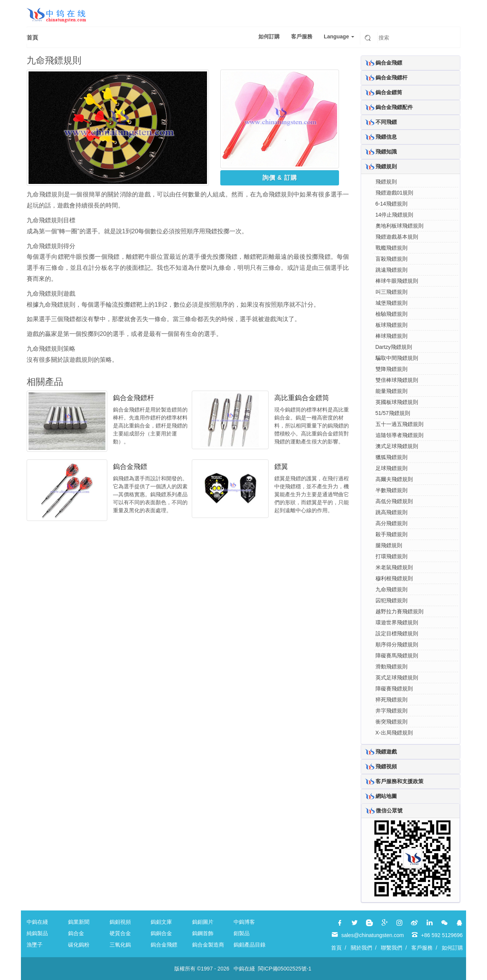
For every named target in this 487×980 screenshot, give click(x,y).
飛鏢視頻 (386, 766)
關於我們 (361, 948)
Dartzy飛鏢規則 (394, 347)
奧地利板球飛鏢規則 (399, 226)
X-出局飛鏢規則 (394, 733)
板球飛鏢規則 (392, 325)
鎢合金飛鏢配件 (394, 107)
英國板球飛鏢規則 (397, 402)
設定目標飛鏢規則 (397, 633)
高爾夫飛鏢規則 (394, 479)
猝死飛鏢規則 (392, 700)
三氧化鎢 (120, 945)
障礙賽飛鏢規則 (394, 689)
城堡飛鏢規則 (392, 303)
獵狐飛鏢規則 (392, 457)
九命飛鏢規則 (392, 589)
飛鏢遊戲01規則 (395, 193)
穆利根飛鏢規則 (394, 578)
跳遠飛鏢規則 (392, 270)
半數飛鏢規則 (392, 490)
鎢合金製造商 (208, 945)
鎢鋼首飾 (203, 933)
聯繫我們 (392, 948)
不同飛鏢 (386, 122)
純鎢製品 (37, 933)
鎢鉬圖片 (203, 922)
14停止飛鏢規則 (395, 215)
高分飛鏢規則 (392, 523)
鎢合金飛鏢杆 (134, 398)
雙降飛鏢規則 (392, 369)
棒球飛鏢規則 (392, 336)
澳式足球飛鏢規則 (397, 446)
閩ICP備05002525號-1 (285, 969)
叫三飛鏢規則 (392, 292)
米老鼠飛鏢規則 (394, 567)
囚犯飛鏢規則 (392, 600)
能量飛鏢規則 (392, 391)
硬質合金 (120, 933)
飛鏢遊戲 (386, 752)
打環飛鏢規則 (392, 556)
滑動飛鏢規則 (392, 667)
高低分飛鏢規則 (394, 501)
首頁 (32, 37)
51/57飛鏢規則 (393, 413)
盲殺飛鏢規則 (392, 259)
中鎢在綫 (37, 922)
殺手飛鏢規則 (392, 534)
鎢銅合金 (161, 933)
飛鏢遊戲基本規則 (397, 237)
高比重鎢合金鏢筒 (302, 398)
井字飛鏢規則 (392, 711)
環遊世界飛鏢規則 (397, 622)
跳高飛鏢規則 (392, 512)
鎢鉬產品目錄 (250, 945)
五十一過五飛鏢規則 (399, 424)
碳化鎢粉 (79, 945)
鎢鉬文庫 (161, 922)
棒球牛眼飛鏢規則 (397, 281)
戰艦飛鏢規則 (392, 248)
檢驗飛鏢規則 (392, 314)
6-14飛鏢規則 (392, 204)
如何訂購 (269, 36)
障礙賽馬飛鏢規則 (397, 655)
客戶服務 (302, 36)
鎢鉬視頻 (120, 922)
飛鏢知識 (386, 152)
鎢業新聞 (79, 922)
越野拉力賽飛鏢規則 (399, 611)
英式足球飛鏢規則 (397, 678)
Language (339, 36)
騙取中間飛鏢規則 (397, 358)
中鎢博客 (244, 922)
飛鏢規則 (386, 166)
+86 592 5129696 (442, 935)
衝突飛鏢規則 (392, 722)
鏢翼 (281, 467)
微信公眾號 (389, 811)
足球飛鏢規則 (392, 468)
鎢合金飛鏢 (130, 467)
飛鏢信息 (386, 137)
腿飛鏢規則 (389, 545)
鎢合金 (76, 933)
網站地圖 (386, 796)
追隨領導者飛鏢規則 (399, 435)
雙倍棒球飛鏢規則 (397, 380)
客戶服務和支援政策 (399, 781)
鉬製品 (242, 933)
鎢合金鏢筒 (389, 92)
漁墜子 (35, 945)
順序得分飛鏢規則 (397, 644)
